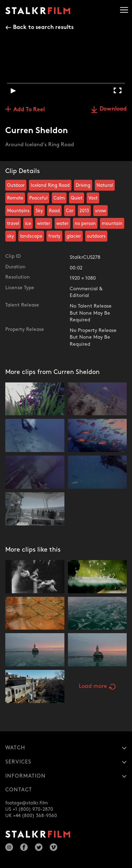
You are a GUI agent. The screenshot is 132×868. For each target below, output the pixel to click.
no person (85, 224)
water (62, 224)
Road (54, 211)
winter (44, 224)
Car (70, 211)
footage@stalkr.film (27, 803)
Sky (39, 211)
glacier (74, 236)
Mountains (18, 211)
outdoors (96, 236)
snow (100, 211)
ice (28, 224)
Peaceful (38, 198)
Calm (59, 198)
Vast (93, 198)
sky (11, 236)
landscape (31, 236)
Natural (105, 185)
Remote (15, 198)
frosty (54, 236)
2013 (84, 211)
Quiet (77, 198)
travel (13, 224)
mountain (112, 224)
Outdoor (16, 185)
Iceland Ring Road (50, 185)
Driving (83, 185)
